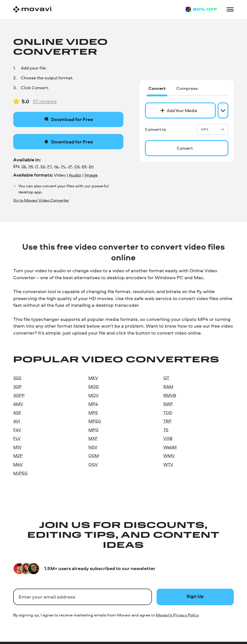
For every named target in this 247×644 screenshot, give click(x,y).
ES (43, 166)
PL (63, 166)
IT (37, 166)
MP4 (213, 129)
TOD (168, 413)
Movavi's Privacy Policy (177, 615)
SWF (168, 404)
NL (57, 166)
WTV (168, 464)
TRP (167, 421)
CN (77, 166)
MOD (94, 387)
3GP (17, 387)
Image (91, 175)
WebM (170, 447)
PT (50, 166)
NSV (93, 447)
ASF (17, 413)
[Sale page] (201, 9)
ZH (91, 166)
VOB (168, 438)
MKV (93, 378)
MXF (93, 438)
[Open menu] (230, 9)
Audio (75, 175)
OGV (93, 464)
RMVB (170, 395)
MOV (94, 395)
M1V (17, 447)
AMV (18, 404)
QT (166, 378)
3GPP (19, 395)
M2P (18, 456)
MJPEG (20, 473)
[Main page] (32, 9)
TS (166, 430)
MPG (93, 430)
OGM (94, 456)
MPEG (95, 421)
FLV (17, 438)
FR (31, 166)
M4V (18, 464)
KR (84, 166)
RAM (168, 387)
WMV (169, 456)
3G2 (17, 378)
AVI (17, 421)
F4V (17, 430)
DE (24, 166)
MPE (93, 413)
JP (70, 166)
